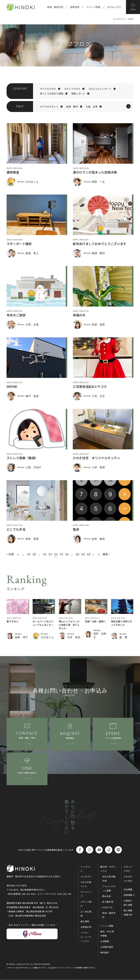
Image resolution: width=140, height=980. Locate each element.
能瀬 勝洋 (72, 107)
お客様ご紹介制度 (128, 903)
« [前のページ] (18, 554)
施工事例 (85, 921)
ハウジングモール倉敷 (109, 888)
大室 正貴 (92, 107)
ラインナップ (86, 894)
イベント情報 (93, 7)
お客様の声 (86, 927)
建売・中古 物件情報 (107, 934)
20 (34, 554)
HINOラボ (107, 907)
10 (28, 554)
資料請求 (75, 7)
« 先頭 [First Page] (10, 554)
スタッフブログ (72, 89)
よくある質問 (86, 914)
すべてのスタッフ (49, 107)
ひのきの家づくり (86, 884)
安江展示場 (108, 902)
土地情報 (105, 941)
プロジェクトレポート (100, 89)
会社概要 (128, 889)
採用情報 (128, 895)
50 (83, 554)
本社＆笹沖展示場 (109, 879)
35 (61, 554)
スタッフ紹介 (86, 904)
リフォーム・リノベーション (86, 937)
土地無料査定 (107, 947)
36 (67, 554)
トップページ (86, 869)
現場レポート (78, 93)
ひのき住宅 (21, 7)
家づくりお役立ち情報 (52, 93)
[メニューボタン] (133, 7)
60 (88, 554)
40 (77, 554)
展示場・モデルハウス (108, 869)
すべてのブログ (48, 89)
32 (44, 554)
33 (50, 554)
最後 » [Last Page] (106, 554)
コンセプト (86, 876)
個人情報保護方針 (128, 913)
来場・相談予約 (55, 7)
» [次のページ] (99, 554)
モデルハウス (114, 7)
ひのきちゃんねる (128, 879)
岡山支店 (107, 896)
